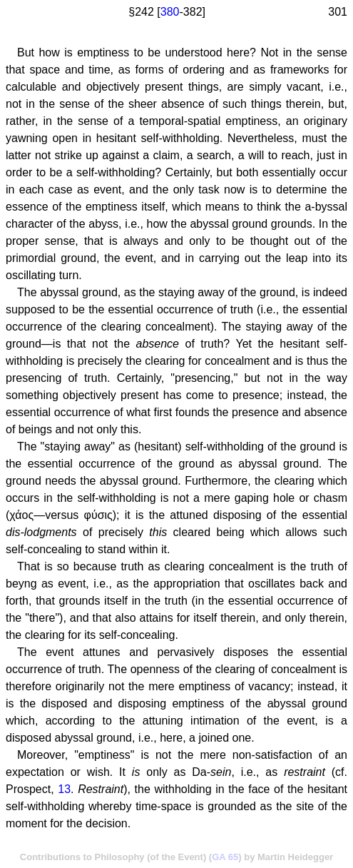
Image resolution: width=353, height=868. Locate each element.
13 (64, 789)
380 (170, 12)
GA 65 (225, 857)
